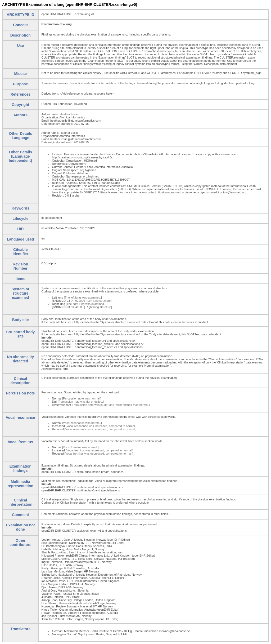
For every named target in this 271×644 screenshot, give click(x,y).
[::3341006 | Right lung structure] (82, 307)
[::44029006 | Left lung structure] (82, 301)
